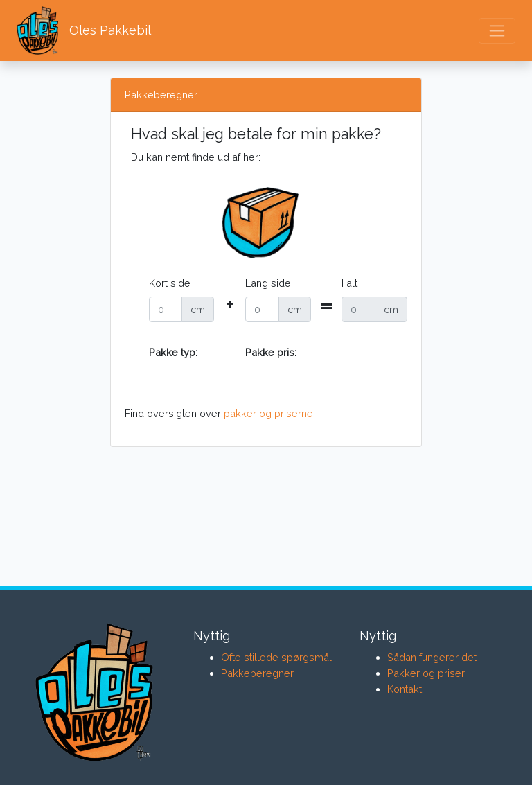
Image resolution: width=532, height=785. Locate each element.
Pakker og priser (426, 673)
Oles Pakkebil (84, 30)
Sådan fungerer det (432, 657)
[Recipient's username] (166, 309)
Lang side (268, 283)
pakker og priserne (268, 413)
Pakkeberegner (257, 673)
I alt (349, 283)
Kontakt (405, 689)
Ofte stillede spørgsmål (276, 657)
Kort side (170, 283)
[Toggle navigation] (497, 31)
